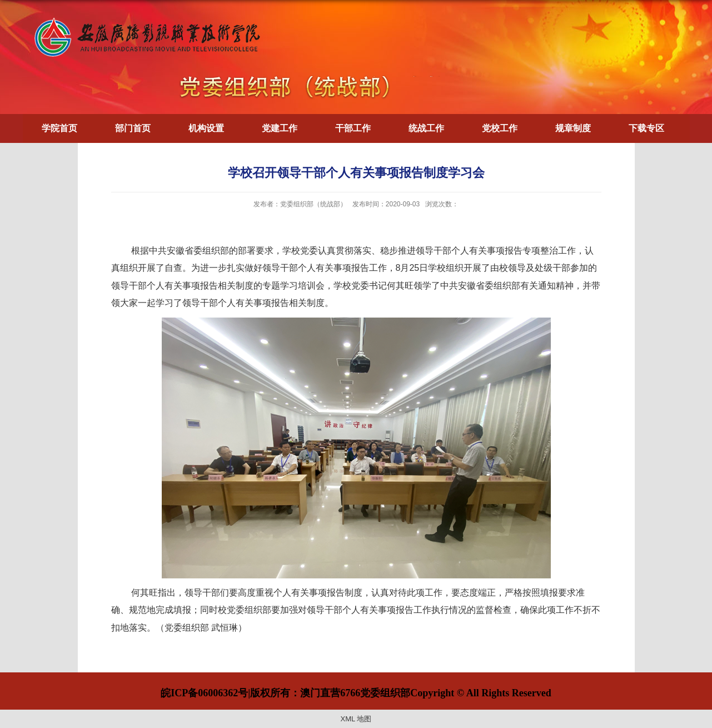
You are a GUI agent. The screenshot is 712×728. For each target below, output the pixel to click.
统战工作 (426, 128)
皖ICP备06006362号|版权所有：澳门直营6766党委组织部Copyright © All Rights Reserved (356, 693)
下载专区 (646, 128)
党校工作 (500, 128)
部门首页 (133, 128)
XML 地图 (356, 719)
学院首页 (59, 128)
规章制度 (573, 128)
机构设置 (206, 128)
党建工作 (280, 128)
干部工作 (353, 128)
